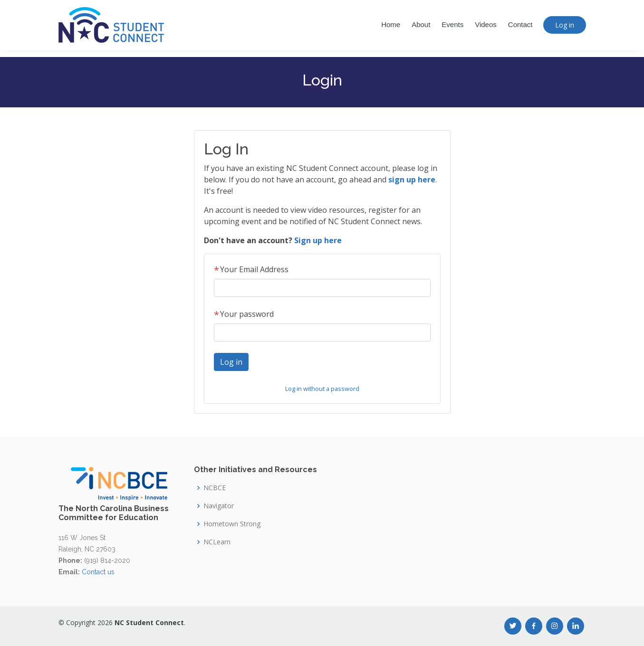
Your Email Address (251, 269)
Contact (520, 24)
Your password (244, 314)
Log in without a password (322, 389)
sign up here (412, 180)
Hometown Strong (232, 524)
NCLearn (217, 542)
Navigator (219, 506)
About (421, 24)
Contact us (98, 572)
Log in (565, 25)
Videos (486, 24)
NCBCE (215, 488)
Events (452, 24)
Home (391, 24)
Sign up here (318, 240)
